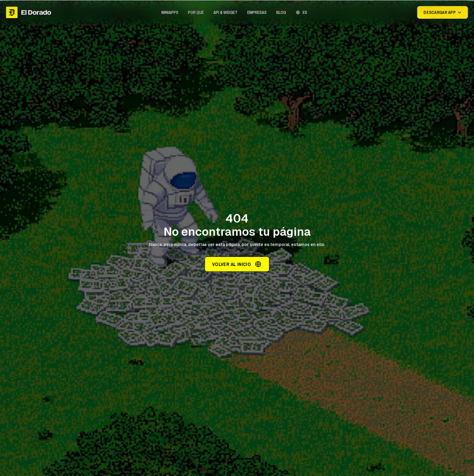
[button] (170, 12)
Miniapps (170, 12)
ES (305, 12)
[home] (29, 12)
